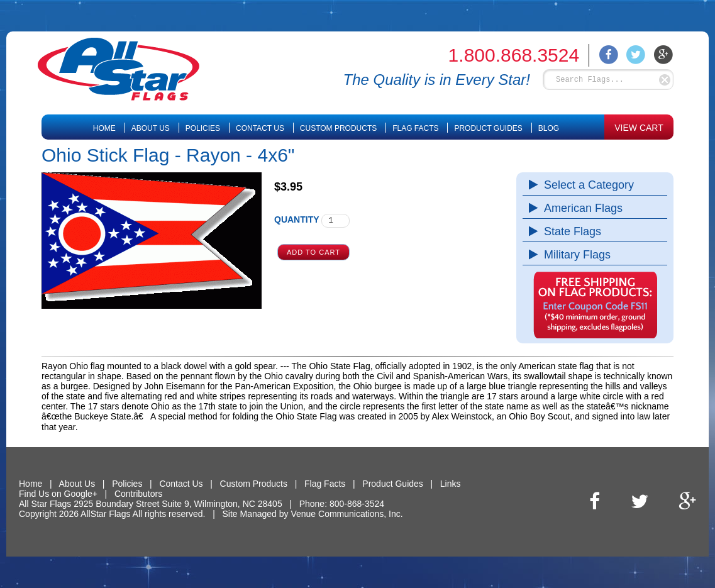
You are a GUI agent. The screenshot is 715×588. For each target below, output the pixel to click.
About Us (151, 128)
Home (104, 128)
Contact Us (260, 128)
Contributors (138, 494)
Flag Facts (415, 128)
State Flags (569, 231)
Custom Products (338, 128)
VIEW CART (639, 128)
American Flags (580, 208)
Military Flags (574, 255)
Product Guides (488, 128)
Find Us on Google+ (58, 494)
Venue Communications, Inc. (346, 514)
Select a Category (586, 185)
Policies (203, 128)
